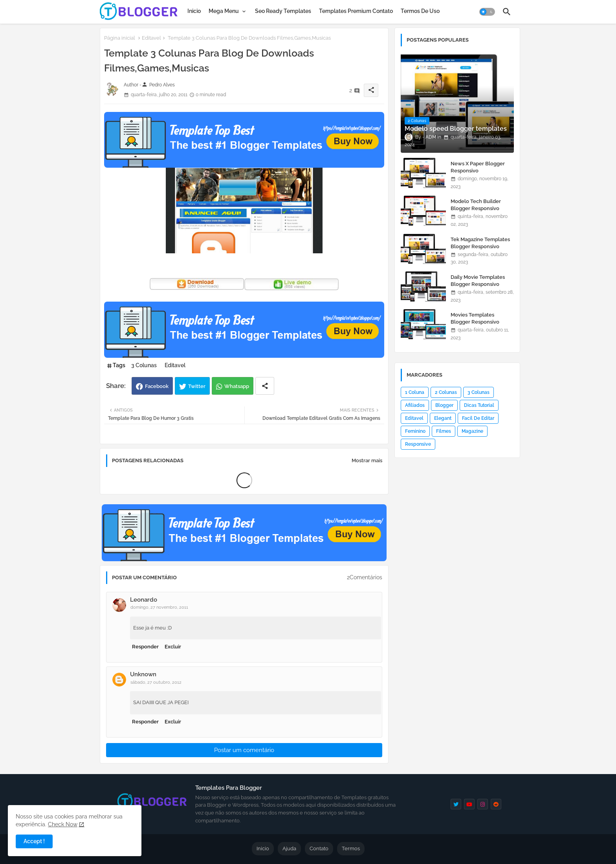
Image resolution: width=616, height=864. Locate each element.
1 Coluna (415, 392)
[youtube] (469, 804)
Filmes (444, 431)
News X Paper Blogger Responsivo (478, 167)
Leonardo (144, 600)
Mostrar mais (367, 460)
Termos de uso (420, 11)
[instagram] (483, 804)
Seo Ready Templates (283, 11)
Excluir (173, 647)
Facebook (157, 386)
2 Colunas (446, 392)
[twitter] (456, 804)
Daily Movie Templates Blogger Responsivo (478, 281)
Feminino (415, 431)
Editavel (151, 38)
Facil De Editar (478, 418)
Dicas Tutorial (479, 405)
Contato (319, 848)
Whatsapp (237, 386)
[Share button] (265, 386)
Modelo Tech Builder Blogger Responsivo (476, 205)
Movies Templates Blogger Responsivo (475, 318)
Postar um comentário (244, 750)
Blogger (444, 405)
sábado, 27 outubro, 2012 (156, 682)
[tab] (194, 11)
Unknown (143, 674)
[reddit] (496, 804)
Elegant (443, 418)
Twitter (197, 386)
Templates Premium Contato (356, 11)
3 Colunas (144, 365)
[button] (487, 12)
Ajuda (289, 848)
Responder (145, 647)
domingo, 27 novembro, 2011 (159, 607)
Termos (351, 848)
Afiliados (415, 405)
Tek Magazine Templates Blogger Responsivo (480, 243)
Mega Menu (224, 11)
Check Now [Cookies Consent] (63, 824)
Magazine (472, 431)
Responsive (418, 444)
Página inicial (120, 38)
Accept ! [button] (34, 841)
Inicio (194, 11)
